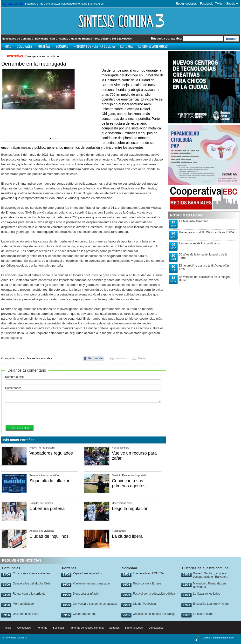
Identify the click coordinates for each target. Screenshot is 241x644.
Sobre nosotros (134, 628)
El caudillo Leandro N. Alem (211, 604)
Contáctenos (156, 628)
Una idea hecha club (26, 614)
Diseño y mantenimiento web (218, 637)
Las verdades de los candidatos (199, 243)
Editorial (127, 46)
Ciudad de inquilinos (49, 536)
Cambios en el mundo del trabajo (154, 614)
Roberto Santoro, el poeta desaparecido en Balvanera (211, 575)
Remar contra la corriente (29, 594)
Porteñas (44, 46)
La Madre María (203, 614)
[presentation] (42, 414)
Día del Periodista (144, 604)
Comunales (25, 46)
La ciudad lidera (127, 536)
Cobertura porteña (47, 509)
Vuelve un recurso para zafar (91, 584)
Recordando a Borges (147, 584)
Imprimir (121, 358)
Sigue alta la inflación (50, 481)
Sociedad (62, 46)
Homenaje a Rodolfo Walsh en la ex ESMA (207, 232)
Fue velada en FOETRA (148, 573)
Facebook (206, 4)
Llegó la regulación (130, 509)
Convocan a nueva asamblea (31, 573)
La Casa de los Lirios (207, 594)
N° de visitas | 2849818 (15, 637)
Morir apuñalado (23, 604)
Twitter (219, 4)
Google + (232, 4)
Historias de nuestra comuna (94, 46)
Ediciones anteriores (153, 46)
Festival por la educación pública (154, 594)
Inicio (8, 46)
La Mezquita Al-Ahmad (194, 221)
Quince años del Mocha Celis (32, 584)
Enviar (142, 358)
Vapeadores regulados (51, 453)
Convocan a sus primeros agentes (129, 483)
